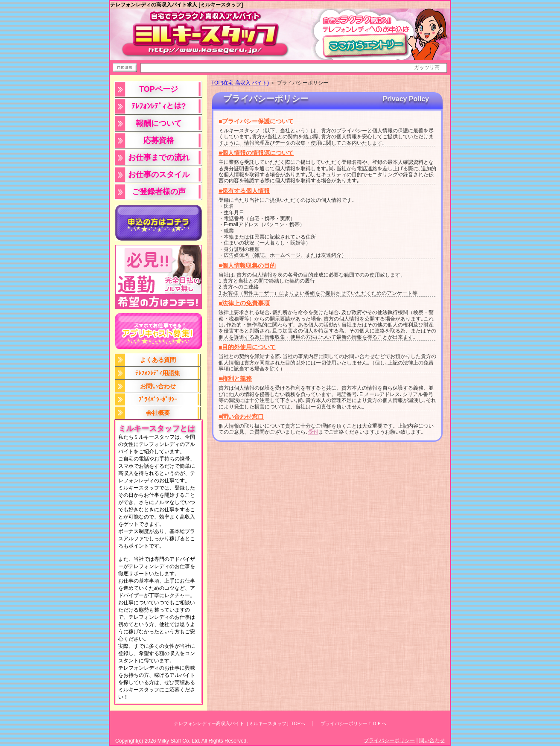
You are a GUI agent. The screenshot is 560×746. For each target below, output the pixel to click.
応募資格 (159, 140)
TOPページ (159, 89)
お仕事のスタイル (159, 175)
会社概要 (158, 413)
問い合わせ (432, 740)
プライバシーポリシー (389, 740)
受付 (313, 432)
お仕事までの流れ (159, 157)
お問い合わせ (158, 386)
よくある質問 (158, 360)
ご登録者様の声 (159, 192)
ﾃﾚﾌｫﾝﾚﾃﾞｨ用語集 (158, 373)
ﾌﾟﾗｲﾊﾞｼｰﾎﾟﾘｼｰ (158, 399)
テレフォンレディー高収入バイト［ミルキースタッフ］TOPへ (239, 723)
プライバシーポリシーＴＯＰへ (353, 723)
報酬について (159, 123)
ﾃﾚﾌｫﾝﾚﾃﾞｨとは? (159, 106)
